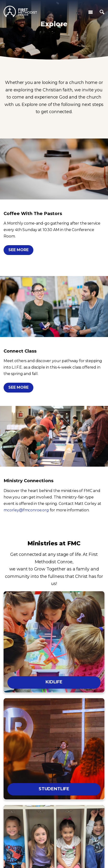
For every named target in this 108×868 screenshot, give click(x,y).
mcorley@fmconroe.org (26, 510)
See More (18, 250)
